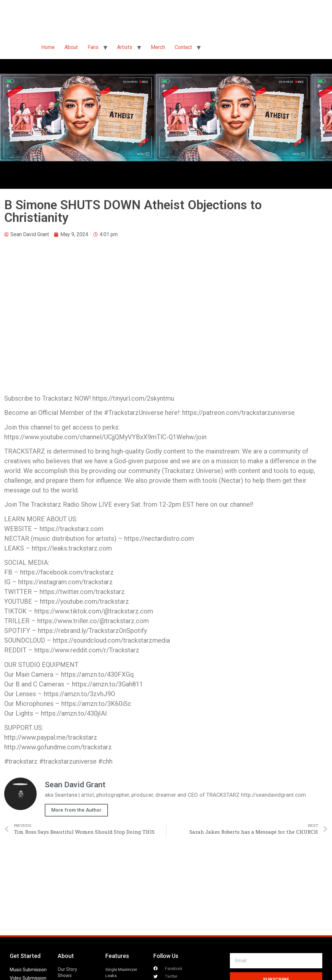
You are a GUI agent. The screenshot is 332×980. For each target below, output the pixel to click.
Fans (93, 47)
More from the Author (76, 810)
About (71, 47)
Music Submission (28, 970)
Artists (125, 47)
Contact (183, 47)
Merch (158, 47)
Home (48, 47)
